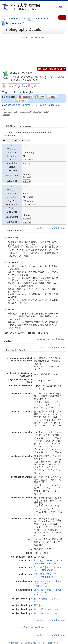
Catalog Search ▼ (14, 18)
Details (55, 105)
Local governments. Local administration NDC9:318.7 (48, 592)
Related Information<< (52, 69)
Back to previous (34, 38)
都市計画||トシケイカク (46, 609)
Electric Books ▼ (13, 22)
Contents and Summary (19, 105)
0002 (25, 186)
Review (42, 105)
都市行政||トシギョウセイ (47, 613)
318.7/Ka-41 (29, 201)
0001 (25, 145)
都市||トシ (39, 605)
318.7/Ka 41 (29, 160)
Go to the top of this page (53, 228)
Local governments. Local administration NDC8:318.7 (48, 584)
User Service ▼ (38, 18)
